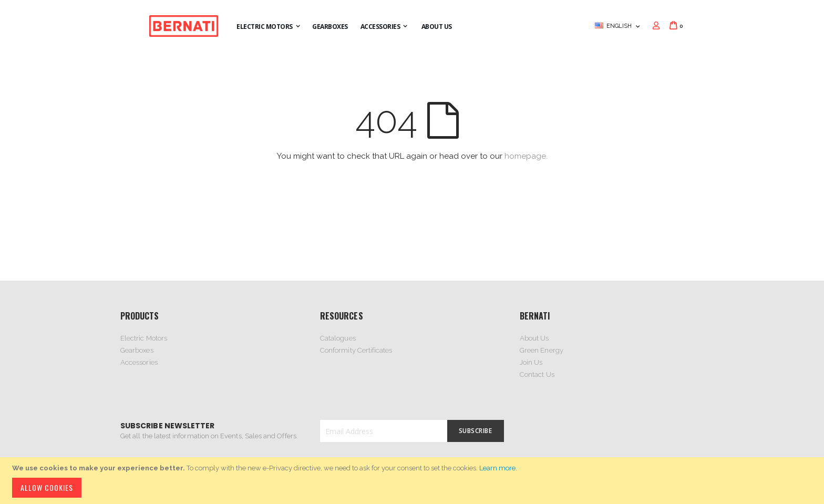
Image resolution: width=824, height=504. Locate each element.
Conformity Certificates (356, 350)
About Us (534, 338)
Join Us (531, 362)
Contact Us (537, 374)
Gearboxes (137, 350)
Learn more (497, 468)
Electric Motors (144, 338)
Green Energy (542, 350)
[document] (414, 481)
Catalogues (338, 338)
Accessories (139, 362)
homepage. (526, 156)
